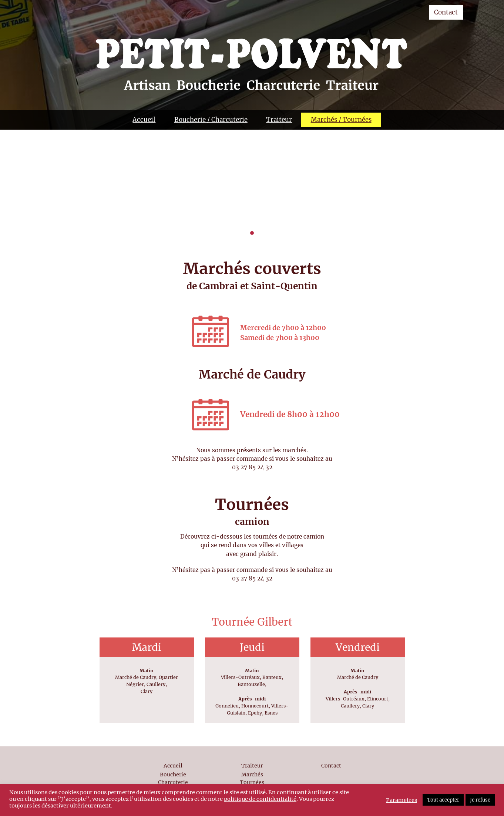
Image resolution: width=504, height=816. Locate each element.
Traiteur (279, 120)
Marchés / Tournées (341, 120)
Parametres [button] (401, 800)
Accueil (144, 120)
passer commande (242, 459)
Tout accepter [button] (443, 800)
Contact (446, 12)
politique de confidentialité (260, 799)
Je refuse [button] (480, 800)
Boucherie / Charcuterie (211, 120)
